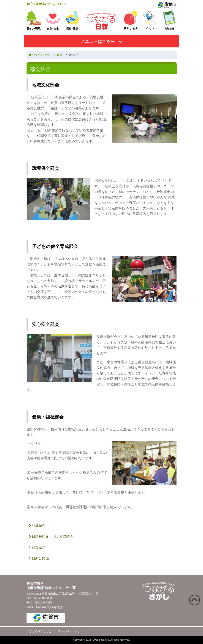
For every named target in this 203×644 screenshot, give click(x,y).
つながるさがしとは (39, 631)
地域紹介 (37, 526)
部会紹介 (37, 547)
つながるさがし (40, 55)
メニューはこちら (98, 41)
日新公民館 (39, 558)
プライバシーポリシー (72, 631)
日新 (58, 55)
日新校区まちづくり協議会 (51, 537)
